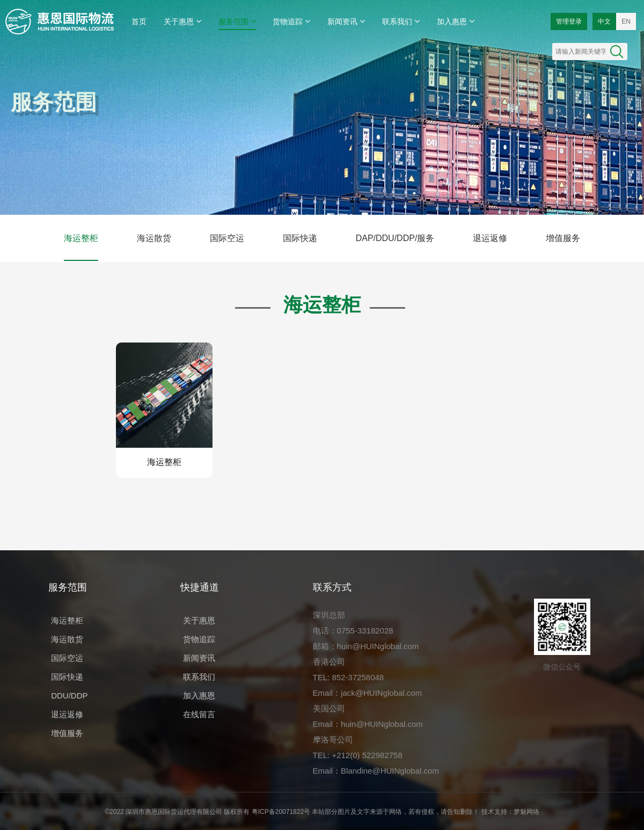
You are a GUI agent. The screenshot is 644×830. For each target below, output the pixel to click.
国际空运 (227, 238)
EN (626, 21)
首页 (139, 21)
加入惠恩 (456, 21)
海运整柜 (81, 238)
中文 (604, 21)
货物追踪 (291, 21)
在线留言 (199, 714)
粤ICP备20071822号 (281, 812)
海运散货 (154, 238)
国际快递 (300, 238)
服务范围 (237, 21)
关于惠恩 (182, 21)
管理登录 (569, 21)
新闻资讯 (346, 21)
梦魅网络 (526, 812)
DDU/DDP (69, 696)
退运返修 (490, 238)
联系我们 (401, 21)
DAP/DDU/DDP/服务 (395, 238)
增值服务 (563, 238)
